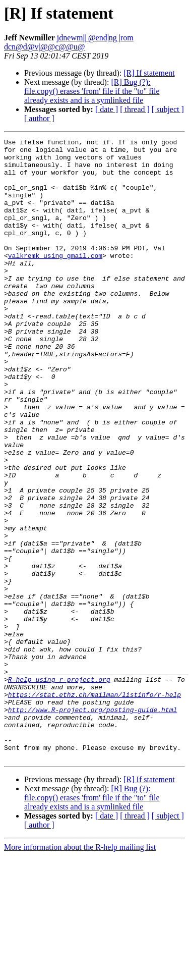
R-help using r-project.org (59, 788)
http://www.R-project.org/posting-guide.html (92, 825)
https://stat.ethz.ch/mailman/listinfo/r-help (94, 806)
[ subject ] (168, 109)
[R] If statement (149, 73)
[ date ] (107, 109)
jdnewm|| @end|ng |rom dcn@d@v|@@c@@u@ (69, 42)
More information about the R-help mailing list (80, 971)
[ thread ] (135, 109)
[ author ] (39, 118)
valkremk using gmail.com (55, 280)
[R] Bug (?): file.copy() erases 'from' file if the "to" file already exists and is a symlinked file (92, 91)
